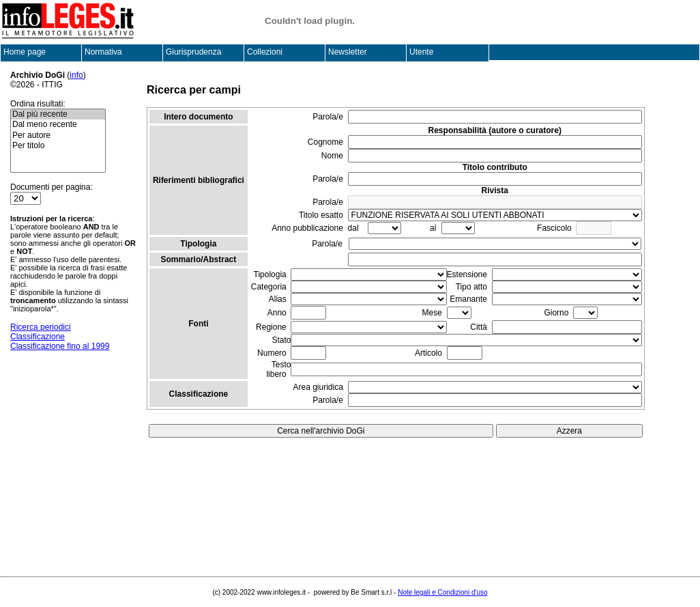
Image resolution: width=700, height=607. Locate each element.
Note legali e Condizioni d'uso (442, 592)
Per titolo (58, 146)
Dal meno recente (58, 125)
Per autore (58, 136)
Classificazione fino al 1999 (60, 346)
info (76, 75)
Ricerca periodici (41, 327)
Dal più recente (58, 114)
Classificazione (38, 337)
